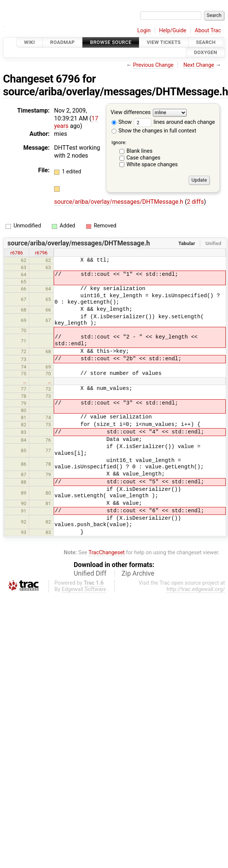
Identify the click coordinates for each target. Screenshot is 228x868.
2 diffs (195, 202)
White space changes (152, 165)
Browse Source (111, 42)
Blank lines (140, 151)
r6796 (41, 253)
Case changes (143, 158)
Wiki (29, 42)
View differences (131, 112)
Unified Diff (90, 573)
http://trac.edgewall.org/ (196, 589)
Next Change (199, 65)
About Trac (208, 31)
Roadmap (63, 42)
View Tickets (164, 42)
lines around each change (174, 122)
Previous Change (153, 65)
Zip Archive (138, 573)
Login (144, 31)
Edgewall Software (84, 589)
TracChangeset (106, 553)
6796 (68, 79)
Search (206, 42)
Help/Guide (173, 31)
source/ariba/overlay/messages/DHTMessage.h (119, 202)
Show (122, 122)
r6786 (17, 253)
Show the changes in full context (154, 131)
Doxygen (205, 53)
